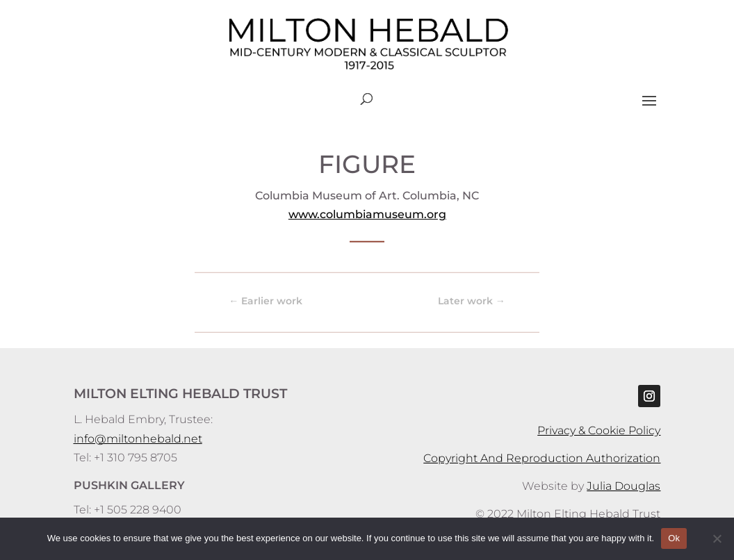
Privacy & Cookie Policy (599, 430)
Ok (674, 538)
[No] (717, 538)
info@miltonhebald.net (138, 439)
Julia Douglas (623, 486)
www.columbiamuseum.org (367, 214)
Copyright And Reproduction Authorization (542, 458)
